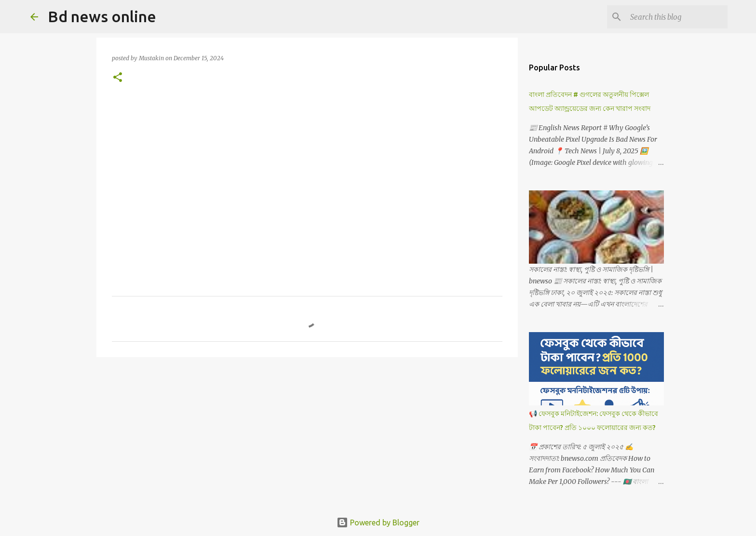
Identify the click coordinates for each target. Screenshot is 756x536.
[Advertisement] (307, 171)
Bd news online (102, 16)
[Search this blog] (677, 17)
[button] (118, 78)
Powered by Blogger (378, 523)
